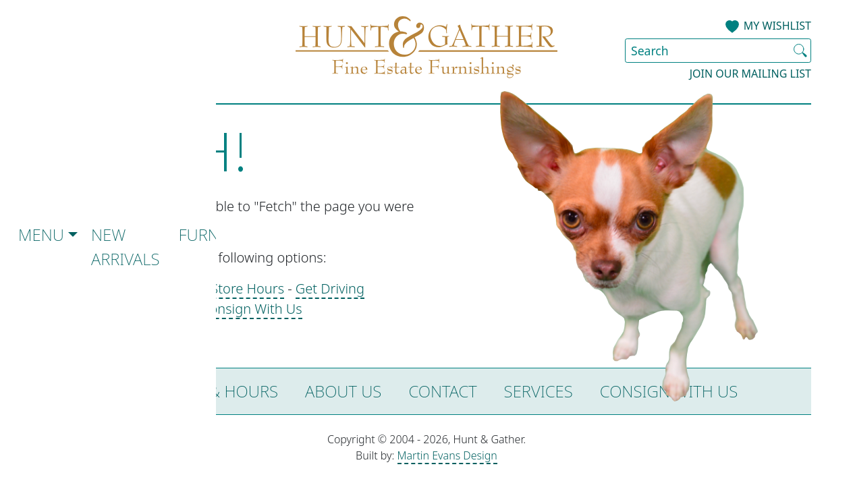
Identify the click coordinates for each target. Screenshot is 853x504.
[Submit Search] (800, 51)
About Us (343, 391)
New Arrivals (126, 247)
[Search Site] (718, 51)
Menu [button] (41, 234)
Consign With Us (252, 309)
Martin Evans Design (447, 455)
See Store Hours (235, 288)
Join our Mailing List (750, 74)
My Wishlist (777, 26)
